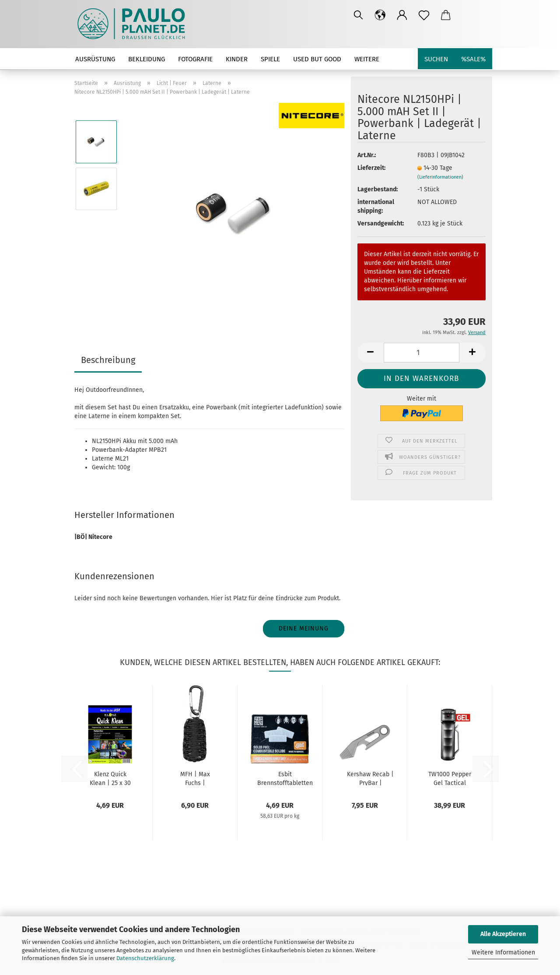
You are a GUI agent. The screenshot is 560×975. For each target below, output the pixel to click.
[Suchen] (358, 15)
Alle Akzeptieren (503, 934)
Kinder (237, 59)
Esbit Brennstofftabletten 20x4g (285, 778)
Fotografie (195, 59)
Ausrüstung (95, 59)
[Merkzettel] (424, 15)
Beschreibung (108, 360)
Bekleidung (147, 59)
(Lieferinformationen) (440, 177)
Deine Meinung (304, 628)
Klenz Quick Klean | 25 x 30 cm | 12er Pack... (110, 778)
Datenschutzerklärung (145, 958)
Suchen (436, 59)
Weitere (367, 59)
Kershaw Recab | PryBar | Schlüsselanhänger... (370, 778)
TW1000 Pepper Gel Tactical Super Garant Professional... (450, 778)
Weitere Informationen (503, 952)
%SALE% (473, 59)
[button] (380, 15)
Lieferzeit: (371, 168)
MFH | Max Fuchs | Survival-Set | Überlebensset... (195, 778)
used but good (317, 59)
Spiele (270, 59)
